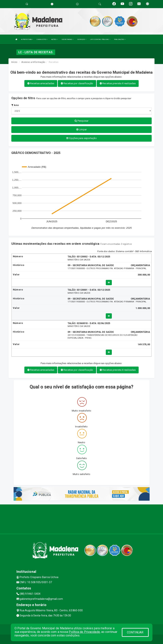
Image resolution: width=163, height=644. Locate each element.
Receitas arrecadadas (41, 83)
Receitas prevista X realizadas (118, 83)
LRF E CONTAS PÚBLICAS (100, 39)
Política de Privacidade (84, 632)
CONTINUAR (135, 632)
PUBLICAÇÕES (120, 39)
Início (14, 62)
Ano (15, 105)
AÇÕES (55, 39)
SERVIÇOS (82, 39)
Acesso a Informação (33, 62)
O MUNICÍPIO (42, 39)
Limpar (81, 129)
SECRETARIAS (68, 39)
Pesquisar (81, 121)
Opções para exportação (81, 138)
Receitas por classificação (77, 83)
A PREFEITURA (27, 39)
